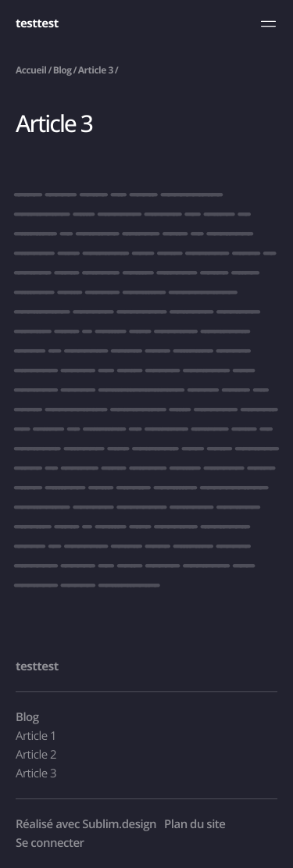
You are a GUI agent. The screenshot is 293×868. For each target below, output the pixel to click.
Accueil (31, 70)
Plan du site (195, 824)
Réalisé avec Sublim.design (86, 824)
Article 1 (36, 736)
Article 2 (36, 755)
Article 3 (96, 70)
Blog (63, 70)
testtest (37, 23)
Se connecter (50, 843)
